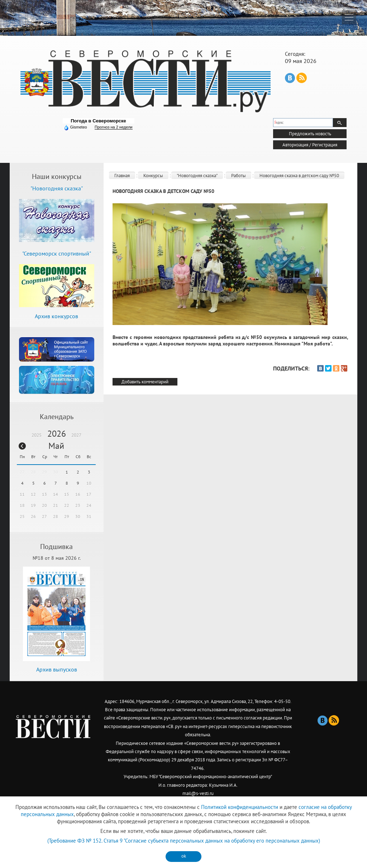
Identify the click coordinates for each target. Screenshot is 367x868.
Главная (122, 176)
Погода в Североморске (98, 121)
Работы (239, 176)
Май (56, 446)
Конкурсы (153, 176)
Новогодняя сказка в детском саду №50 (299, 176)
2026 (57, 434)
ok (184, 856)
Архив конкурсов (56, 316)
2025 (37, 435)
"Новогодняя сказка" (197, 176)
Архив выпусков (57, 669)
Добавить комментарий (145, 382)
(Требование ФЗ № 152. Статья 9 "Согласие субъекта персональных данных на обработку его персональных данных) (184, 841)
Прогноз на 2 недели (113, 127)
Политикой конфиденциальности (240, 807)
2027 (76, 435)
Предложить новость (310, 134)
